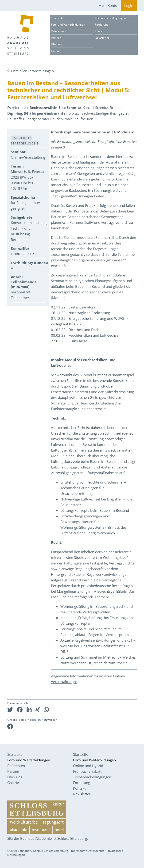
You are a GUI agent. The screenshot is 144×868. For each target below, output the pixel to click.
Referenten (58, 31)
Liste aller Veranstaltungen (32, 71)
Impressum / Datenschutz (87, 851)
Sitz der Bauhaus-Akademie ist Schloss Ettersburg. (48, 838)
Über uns (57, 44)
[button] (10, 710)
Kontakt (100, 31)
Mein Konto (108, 5)
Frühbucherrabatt (87, 771)
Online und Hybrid (88, 766)
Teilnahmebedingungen (110, 18)
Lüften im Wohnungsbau (106, 557)
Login (129, 5)
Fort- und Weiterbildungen (68, 25)
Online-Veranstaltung (28, 157)
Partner (56, 38)
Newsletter (102, 38)
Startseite (57, 18)
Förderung (102, 25)
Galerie (56, 51)
